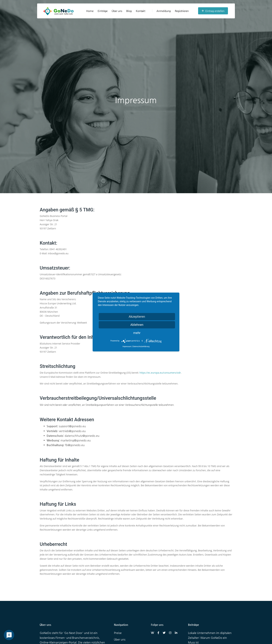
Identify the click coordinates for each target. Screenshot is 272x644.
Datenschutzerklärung (141, 346)
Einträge (103, 11)
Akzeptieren (137, 317)
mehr (137, 333)
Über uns (117, 11)
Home (90, 11)
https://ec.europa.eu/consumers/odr (160, 373)
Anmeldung (161, 11)
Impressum (127, 346)
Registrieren (182, 11)
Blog (129, 11)
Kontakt (141, 11)
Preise (118, 633)
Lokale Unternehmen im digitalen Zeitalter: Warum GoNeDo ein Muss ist (210, 638)
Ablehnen (137, 325)
